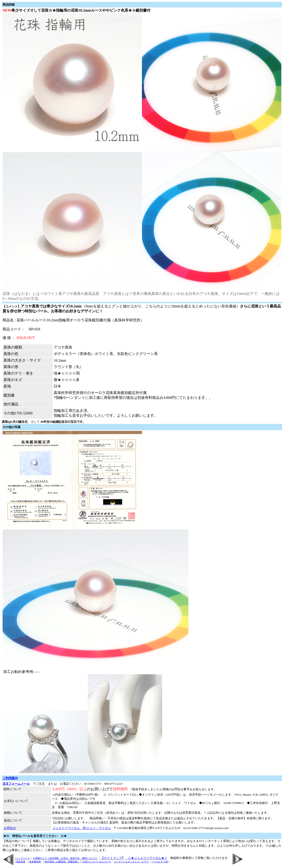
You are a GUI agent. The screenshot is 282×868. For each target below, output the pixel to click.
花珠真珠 (21, 862)
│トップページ (22, 858)
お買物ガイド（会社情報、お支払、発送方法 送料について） (66, 858)
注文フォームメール (16, 784)
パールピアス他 (160, 862)
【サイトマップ (111, 858)
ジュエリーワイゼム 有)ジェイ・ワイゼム (82, 828)
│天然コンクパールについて (96, 862)
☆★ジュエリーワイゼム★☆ (146, 858)
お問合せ (10, 828)
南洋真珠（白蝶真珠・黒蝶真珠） (62, 862)
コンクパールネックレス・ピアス (131, 862)
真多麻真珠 (35, 862)
